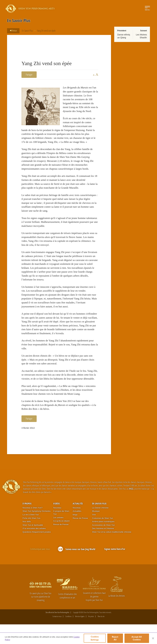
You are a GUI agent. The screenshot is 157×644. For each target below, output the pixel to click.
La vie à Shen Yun (31, 534)
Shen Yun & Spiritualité (33, 545)
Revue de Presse (61, 544)
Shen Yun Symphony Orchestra (36, 531)
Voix (94, 534)
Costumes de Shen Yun (102, 538)
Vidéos (56, 523)
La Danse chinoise (100, 527)
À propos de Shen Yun (61, 532)
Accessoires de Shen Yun (103, 545)
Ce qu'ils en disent (61, 540)
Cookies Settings (95, 638)
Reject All (115, 638)
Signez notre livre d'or (115, 569)
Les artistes (58, 537)
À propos (27, 523)
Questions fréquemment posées (37, 552)
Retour (12, 31)
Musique (96, 531)
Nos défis (27, 541)
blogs (75, 534)
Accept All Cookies (137, 638)
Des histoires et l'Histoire (103, 548)
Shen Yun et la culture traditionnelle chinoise (112, 552)
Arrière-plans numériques (103, 541)
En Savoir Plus (27, 31)
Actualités (78, 523)
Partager (29, 75)
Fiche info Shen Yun (31, 538)
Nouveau (57, 527)
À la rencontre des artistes (34, 548)
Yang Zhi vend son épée (46, 31)
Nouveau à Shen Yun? (33, 527)
